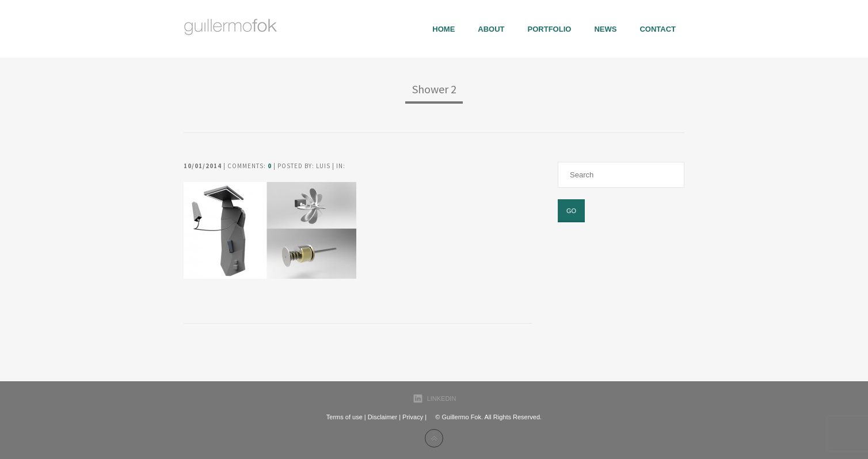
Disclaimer (382, 417)
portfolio (550, 29)
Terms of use (344, 417)
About (491, 29)
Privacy (413, 417)
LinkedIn (442, 399)
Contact (658, 29)
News (605, 29)
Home (443, 29)
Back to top (434, 438)
